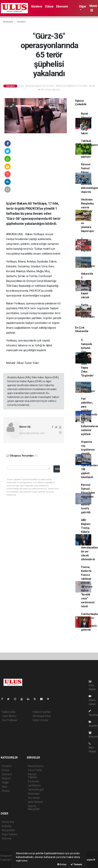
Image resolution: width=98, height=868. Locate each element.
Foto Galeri (92, 685)
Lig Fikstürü (34, 785)
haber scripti (7, 864)
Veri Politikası (9, 720)
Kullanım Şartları (42, 712)
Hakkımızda (9, 712)
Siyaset (6, 778)
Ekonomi (62, 6)
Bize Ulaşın (92, 748)
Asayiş (6, 791)
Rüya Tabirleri (10, 834)
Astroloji (7, 838)
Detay (62, 864)
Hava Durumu (36, 766)
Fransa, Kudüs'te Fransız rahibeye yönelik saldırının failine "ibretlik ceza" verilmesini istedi (88, 587)
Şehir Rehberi (35, 802)
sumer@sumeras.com (32, 433)
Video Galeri (92, 700)
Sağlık (5, 782)
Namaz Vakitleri (32, 776)
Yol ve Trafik (35, 770)
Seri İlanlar (34, 798)
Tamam (76, 864)
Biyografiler (8, 830)
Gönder (58, 469)
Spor (5, 787)
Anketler (7, 826)
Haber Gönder (41, 720)
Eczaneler (34, 781)
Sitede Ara (8, 822)
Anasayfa (8, 22)
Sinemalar (34, 794)
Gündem (37, 6)
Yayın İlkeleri (9, 716)
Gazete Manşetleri (34, 808)
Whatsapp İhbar (42, 716)
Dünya (49, 6)
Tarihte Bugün (36, 790)
